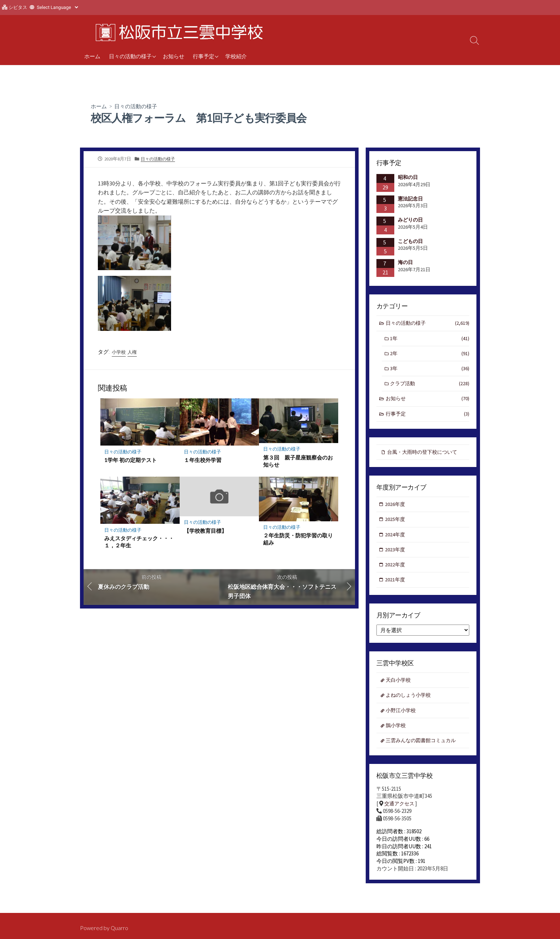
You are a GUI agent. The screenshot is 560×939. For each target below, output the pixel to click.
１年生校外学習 (203, 462)
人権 (134, 353)
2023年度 (396, 555)
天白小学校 (399, 688)
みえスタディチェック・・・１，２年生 (139, 544)
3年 (430, 371)
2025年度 (396, 524)
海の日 (405, 263)
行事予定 (204, 56)
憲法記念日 (410, 199)
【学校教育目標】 (205, 533)
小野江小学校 (402, 719)
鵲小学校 (397, 734)
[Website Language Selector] (57, 7)
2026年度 (396, 509)
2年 (430, 355)
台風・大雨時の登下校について (425, 456)
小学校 (119, 353)
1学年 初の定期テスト (131, 462)
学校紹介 (236, 56)
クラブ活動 (430, 386)
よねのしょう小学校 (410, 703)
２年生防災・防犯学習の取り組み (298, 541)
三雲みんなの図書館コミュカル (424, 750)
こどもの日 (410, 242)
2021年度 (396, 587)
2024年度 (396, 540)
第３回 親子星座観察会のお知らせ (298, 462)
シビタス (18, 7)
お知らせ (174, 56)
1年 (430, 340)
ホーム (92, 56)
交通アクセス (400, 814)
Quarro (120, 928)
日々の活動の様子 (130, 56)
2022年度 (396, 571)
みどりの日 (410, 220)
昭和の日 (408, 178)
